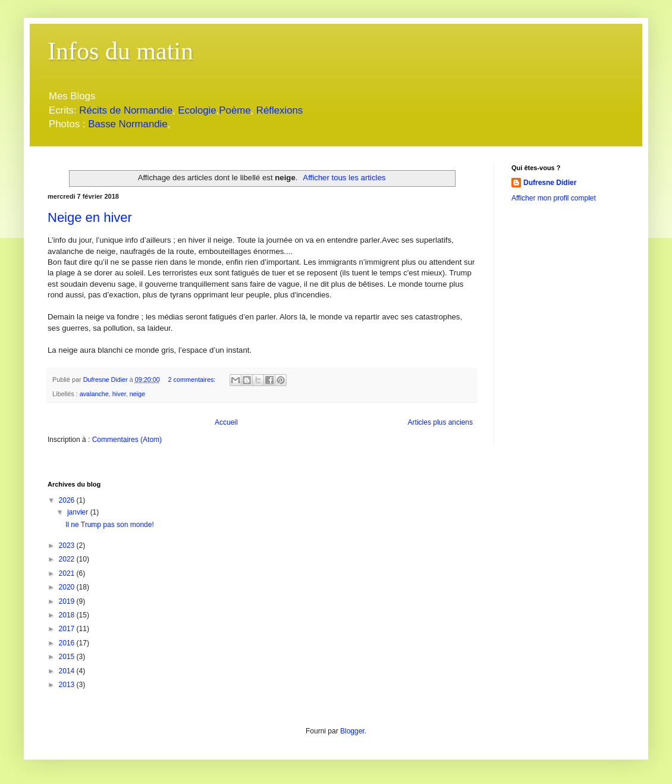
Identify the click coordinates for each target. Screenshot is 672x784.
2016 (68, 643)
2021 (68, 573)
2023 (68, 545)
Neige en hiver (90, 217)
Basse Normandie (127, 124)
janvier (79, 512)
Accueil (226, 422)
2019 (68, 601)
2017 (68, 629)
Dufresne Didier (550, 183)
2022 (68, 559)
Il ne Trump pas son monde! (110, 525)
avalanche (94, 394)
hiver (119, 394)
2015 (68, 657)
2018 (68, 615)
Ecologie (197, 110)
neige (137, 394)
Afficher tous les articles (344, 178)
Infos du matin (120, 51)
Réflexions (280, 110)
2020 (68, 587)
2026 (68, 500)
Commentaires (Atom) (127, 440)
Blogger (352, 731)
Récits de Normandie (126, 110)
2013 (68, 685)
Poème (235, 110)
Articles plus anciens (440, 422)
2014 (68, 671)
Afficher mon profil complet (554, 198)
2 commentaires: (192, 380)
